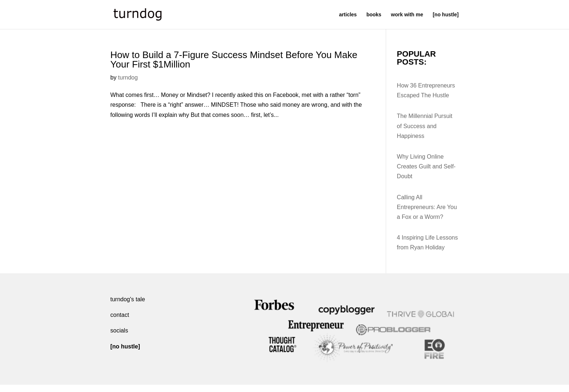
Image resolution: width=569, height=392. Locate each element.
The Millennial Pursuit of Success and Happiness (425, 126)
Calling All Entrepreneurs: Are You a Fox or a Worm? (427, 207)
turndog (128, 77)
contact (120, 315)
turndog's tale (128, 299)
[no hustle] (446, 15)
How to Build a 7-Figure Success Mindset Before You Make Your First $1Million (234, 60)
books (374, 15)
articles (348, 15)
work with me (407, 15)
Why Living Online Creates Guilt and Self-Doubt (426, 166)
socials (119, 330)
